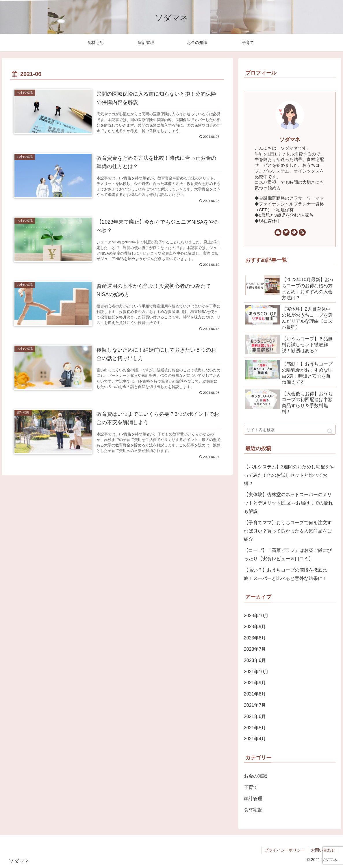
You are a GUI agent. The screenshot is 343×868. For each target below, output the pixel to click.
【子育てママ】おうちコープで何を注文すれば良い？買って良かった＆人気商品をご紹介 (288, 531)
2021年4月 (255, 739)
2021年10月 (256, 672)
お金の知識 (255, 776)
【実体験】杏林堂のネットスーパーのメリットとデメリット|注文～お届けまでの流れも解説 (288, 503)
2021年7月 (255, 705)
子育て (251, 787)
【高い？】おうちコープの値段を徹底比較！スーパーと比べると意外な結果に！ (285, 574)
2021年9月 (255, 683)
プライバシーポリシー (285, 850)
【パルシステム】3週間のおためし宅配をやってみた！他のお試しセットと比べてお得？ (289, 475)
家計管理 (253, 799)
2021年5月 (255, 728)
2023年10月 (256, 616)
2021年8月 (255, 694)
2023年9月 (255, 627)
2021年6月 (255, 716)
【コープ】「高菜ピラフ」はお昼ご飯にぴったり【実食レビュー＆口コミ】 (288, 554)
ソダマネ (290, 140)
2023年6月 (255, 660)
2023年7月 (255, 649)
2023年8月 (255, 638)
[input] (290, 430)
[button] (330, 431)
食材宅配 (253, 810)
